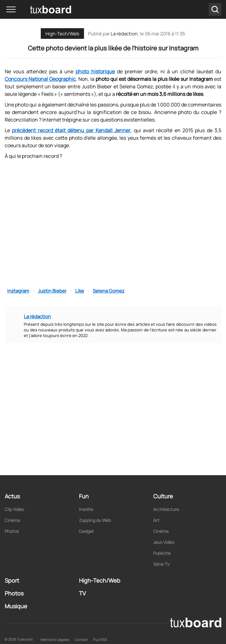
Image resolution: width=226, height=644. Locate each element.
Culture (163, 496)
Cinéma (12, 520)
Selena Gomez (109, 291)
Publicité (162, 553)
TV (82, 593)
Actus (12, 496)
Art (156, 520)
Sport (12, 580)
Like (80, 291)
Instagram (18, 291)
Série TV (161, 564)
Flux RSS (100, 639)
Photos (12, 531)
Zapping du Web (95, 520)
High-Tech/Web (62, 34)
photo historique (95, 71)
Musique (16, 606)
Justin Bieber (52, 291)
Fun (84, 496)
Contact (81, 639)
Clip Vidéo (14, 509)
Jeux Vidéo (164, 542)
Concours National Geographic (40, 79)
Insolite (86, 509)
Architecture (166, 509)
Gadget (87, 531)
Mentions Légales (55, 639)
